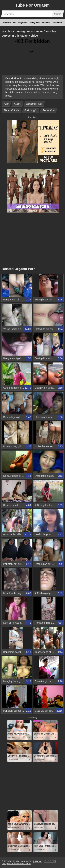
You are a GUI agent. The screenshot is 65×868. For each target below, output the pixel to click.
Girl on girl (31, 110)
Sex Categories (20, 23)
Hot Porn (7, 23)
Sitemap (38, 861)
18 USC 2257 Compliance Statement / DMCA (29, 862)
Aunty (18, 104)
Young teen (34, 23)
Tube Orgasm (32, 5)
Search (58, 14)
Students (46, 23)
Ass (6, 104)
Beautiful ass (34, 104)
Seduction (57, 23)
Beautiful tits (12, 110)
